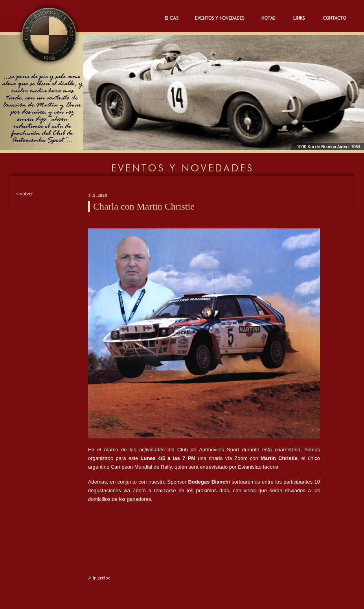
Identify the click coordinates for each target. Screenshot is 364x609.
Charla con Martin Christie (144, 206)
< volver (24, 194)
